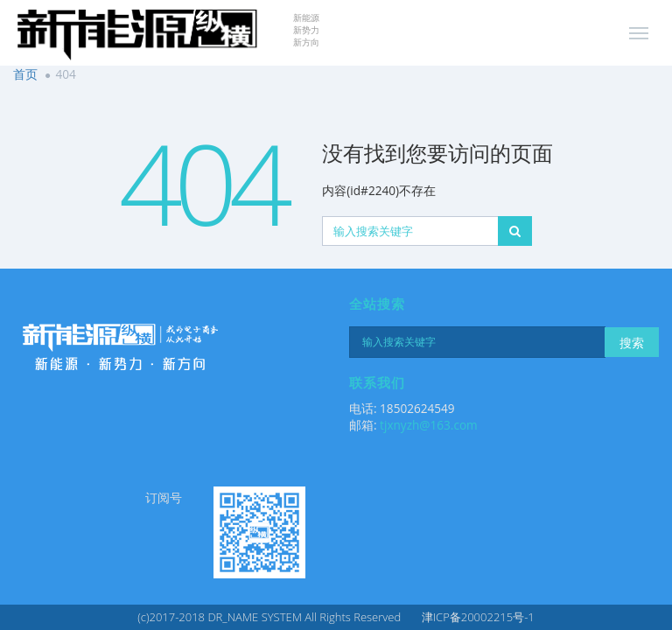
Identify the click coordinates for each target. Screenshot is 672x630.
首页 (25, 74)
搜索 (632, 343)
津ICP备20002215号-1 (478, 617)
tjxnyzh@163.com (429, 425)
